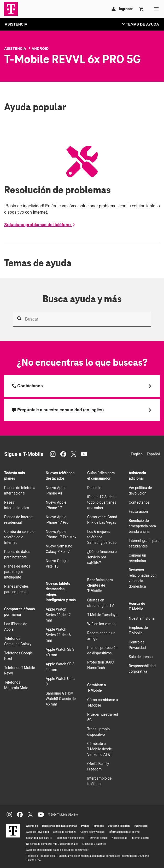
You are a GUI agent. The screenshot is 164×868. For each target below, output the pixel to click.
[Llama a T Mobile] (82, 386)
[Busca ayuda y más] (82, 319)
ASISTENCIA (16, 24)
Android (40, 49)
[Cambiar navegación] (144, 24)
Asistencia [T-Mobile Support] (15, 49)
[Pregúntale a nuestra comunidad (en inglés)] (82, 410)
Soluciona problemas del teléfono (40, 225)
